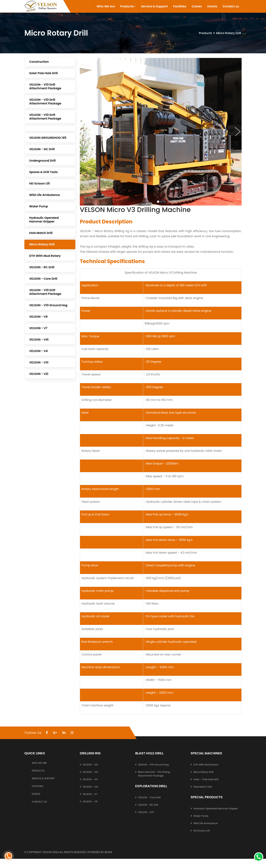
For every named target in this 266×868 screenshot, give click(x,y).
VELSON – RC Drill (148, 805)
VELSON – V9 (90, 801)
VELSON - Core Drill (43, 279)
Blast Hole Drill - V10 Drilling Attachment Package (154, 774)
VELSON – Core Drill (149, 797)
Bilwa (109, 852)
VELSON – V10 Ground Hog (153, 765)
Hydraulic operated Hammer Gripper (44, 220)
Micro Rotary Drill (42, 244)
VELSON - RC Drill (42, 267)
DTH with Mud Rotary (45, 256)
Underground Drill (42, 161)
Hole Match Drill (41, 233)
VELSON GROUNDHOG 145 (48, 138)
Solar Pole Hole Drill (44, 73)
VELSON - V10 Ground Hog (48, 305)
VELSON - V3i (39, 362)
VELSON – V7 (90, 794)
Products (128, 6)
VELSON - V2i (39, 374)
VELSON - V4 (38, 351)
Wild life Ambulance (45, 195)
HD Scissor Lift (40, 183)
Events (212, 6)
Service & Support (154, 6)
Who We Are (106, 6)
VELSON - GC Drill (42, 149)
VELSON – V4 (90, 779)
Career (197, 6)
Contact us (231, 6)
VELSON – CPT (146, 812)
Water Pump (39, 206)
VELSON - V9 (38, 317)
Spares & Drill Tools (43, 172)
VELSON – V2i (90, 765)
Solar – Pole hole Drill (206, 779)
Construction (39, 62)
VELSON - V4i (39, 340)
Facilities (180, 6)
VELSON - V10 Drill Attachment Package (45, 86)
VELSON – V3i (90, 772)
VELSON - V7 (38, 328)
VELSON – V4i (90, 787)
